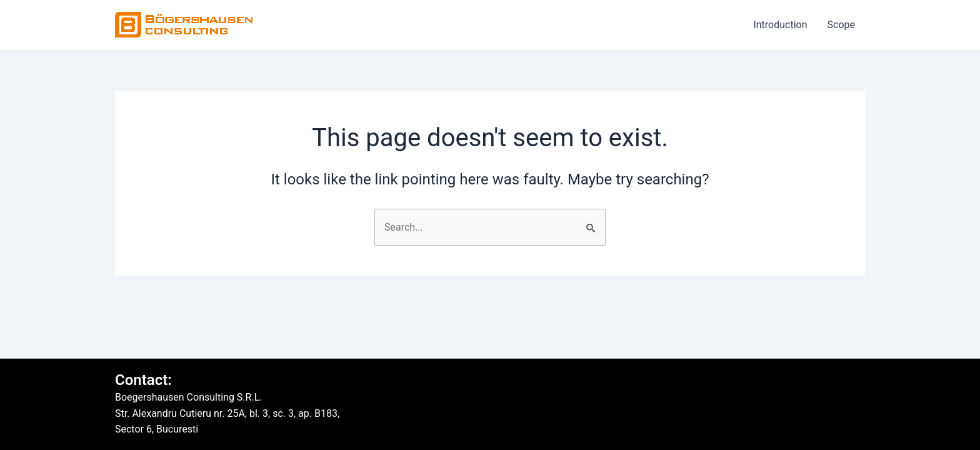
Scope (841, 25)
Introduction (780, 25)
